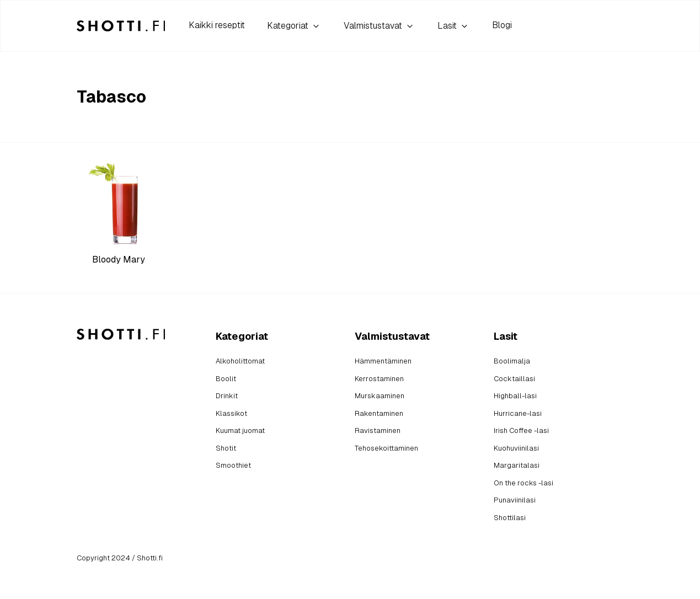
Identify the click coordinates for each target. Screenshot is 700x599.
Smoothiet (233, 465)
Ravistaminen (378, 430)
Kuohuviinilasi (516, 448)
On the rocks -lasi (523, 483)
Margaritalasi (517, 465)
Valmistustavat (380, 26)
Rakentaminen (379, 413)
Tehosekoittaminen (386, 448)
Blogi (502, 25)
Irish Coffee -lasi (521, 430)
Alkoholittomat (240, 361)
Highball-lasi (515, 396)
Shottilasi (510, 518)
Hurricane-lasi (518, 413)
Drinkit (227, 396)
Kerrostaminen (379, 379)
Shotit (226, 448)
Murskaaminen (380, 396)
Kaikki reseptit (217, 25)
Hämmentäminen (383, 361)
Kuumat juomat (240, 430)
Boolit (226, 379)
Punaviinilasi (515, 500)
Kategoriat (294, 26)
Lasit (454, 26)
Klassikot (231, 413)
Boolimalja (512, 361)
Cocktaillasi (514, 379)
